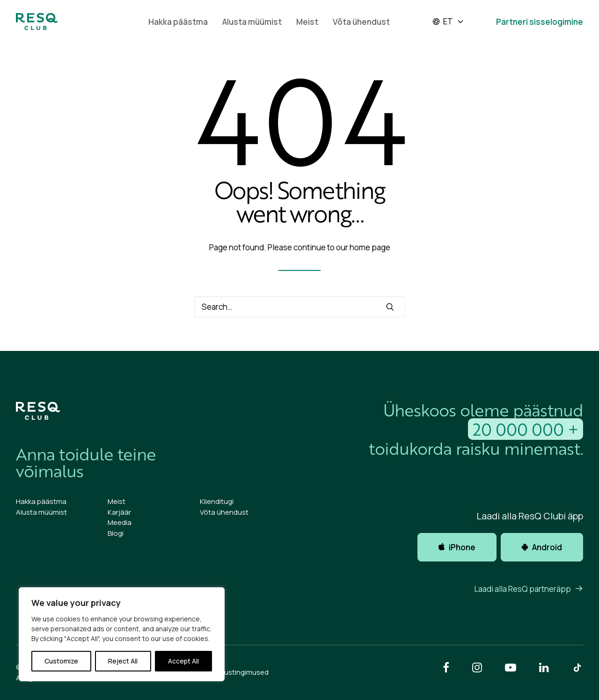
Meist (307, 22)
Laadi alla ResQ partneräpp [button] (529, 589)
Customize (61, 661)
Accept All (183, 661)
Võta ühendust (361, 22)
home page (370, 247)
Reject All (123, 661)
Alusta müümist (252, 22)
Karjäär (119, 512)
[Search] (299, 307)
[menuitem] (178, 22)
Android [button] (542, 547)
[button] (390, 307)
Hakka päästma (178, 22)
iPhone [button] (457, 547)
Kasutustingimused (237, 672)
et (442, 22)
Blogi (116, 533)
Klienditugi (217, 501)
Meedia (120, 522)
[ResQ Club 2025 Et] (37, 22)
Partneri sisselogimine (540, 22)
